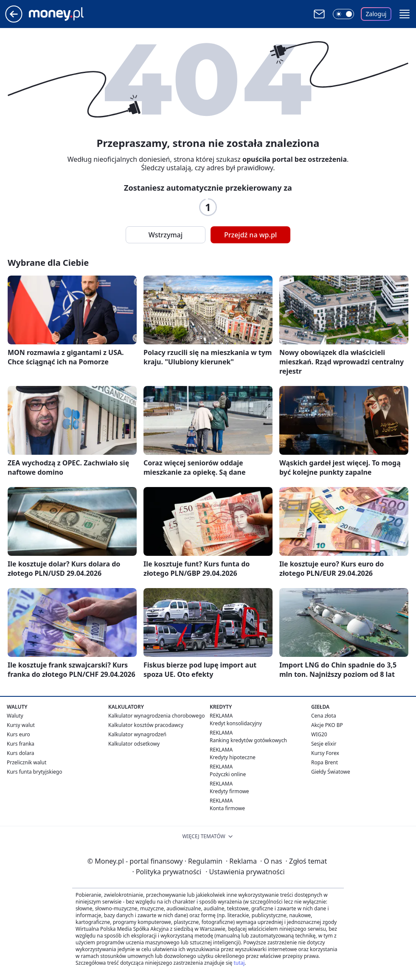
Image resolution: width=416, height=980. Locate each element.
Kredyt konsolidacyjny (236, 723)
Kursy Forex (325, 753)
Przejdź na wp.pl (250, 235)
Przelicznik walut (27, 762)
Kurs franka (21, 744)
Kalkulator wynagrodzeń (137, 734)
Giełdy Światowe (331, 772)
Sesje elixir (324, 744)
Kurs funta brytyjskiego (34, 772)
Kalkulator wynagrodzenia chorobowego (156, 716)
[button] (405, 14)
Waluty (15, 716)
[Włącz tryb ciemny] (343, 14)
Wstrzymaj (166, 235)
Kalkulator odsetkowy (134, 744)
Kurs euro (18, 734)
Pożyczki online (228, 774)
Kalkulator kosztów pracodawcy (146, 725)
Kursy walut (21, 725)
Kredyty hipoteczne (233, 757)
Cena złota (324, 716)
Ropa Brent (325, 762)
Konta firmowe (227, 808)
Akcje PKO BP (327, 725)
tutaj (239, 963)
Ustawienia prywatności (245, 872)
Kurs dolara (21, 753)
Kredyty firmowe (229, 791)
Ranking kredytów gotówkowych (248, 740)
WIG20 (319, 734)
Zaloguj (376, 14)
